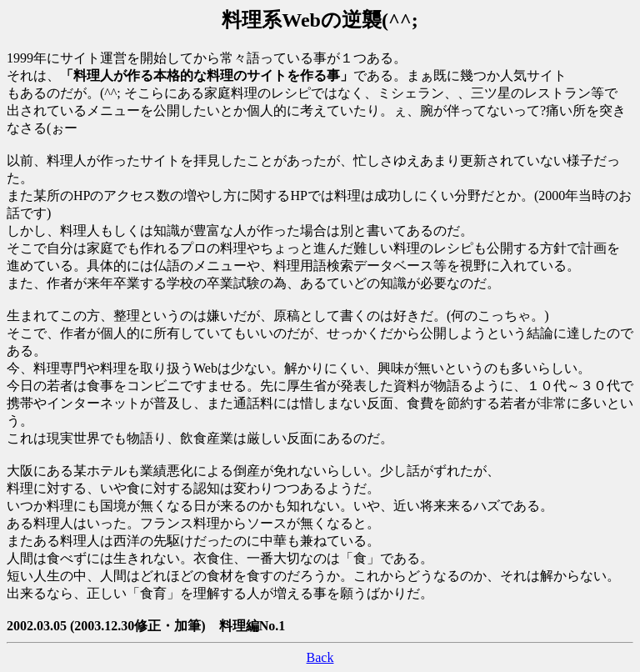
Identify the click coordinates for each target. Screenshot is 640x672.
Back (320, 657)
